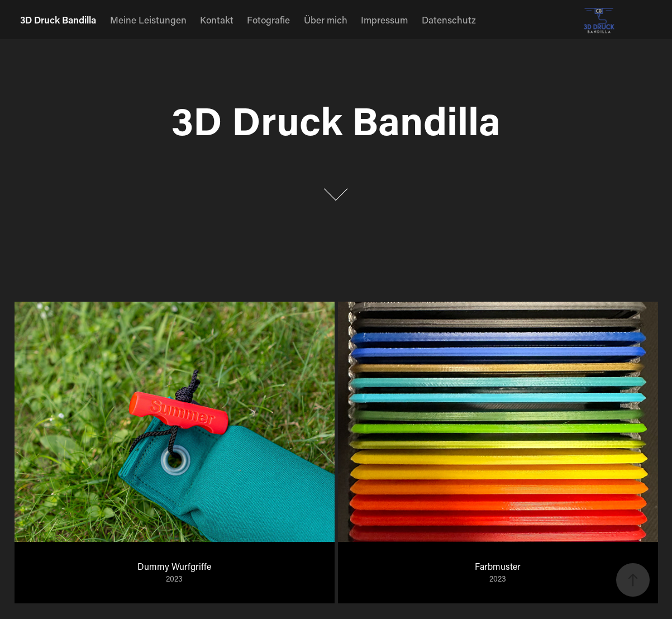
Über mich (326, 20)
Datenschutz (449, 20)
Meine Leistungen (148, 20)
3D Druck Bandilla (58, 20)
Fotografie (268, 20)
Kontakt (217, 20)
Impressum (384, 20)
